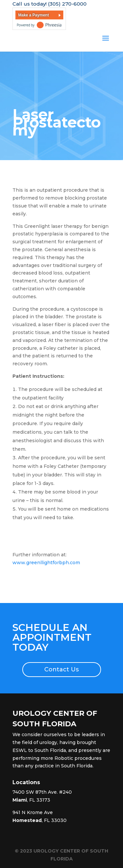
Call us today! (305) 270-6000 (50, 4)
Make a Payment (34, 15)
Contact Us (61, 669)
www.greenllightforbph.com (46, 563)
